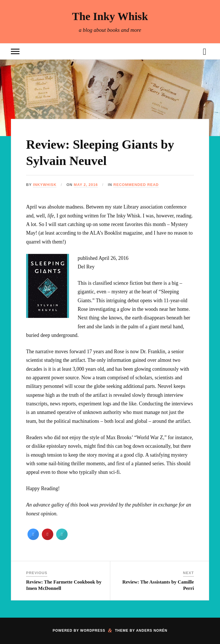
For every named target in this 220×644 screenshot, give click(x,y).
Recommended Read (136, 185)
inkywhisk (45, 185)
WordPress (93, 631)
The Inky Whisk (110, 16)
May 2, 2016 (86, 185)
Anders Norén (152, 631)
